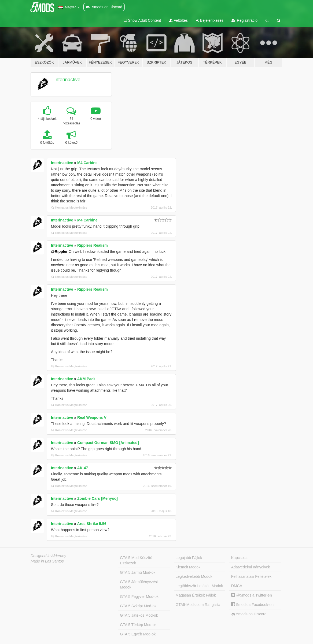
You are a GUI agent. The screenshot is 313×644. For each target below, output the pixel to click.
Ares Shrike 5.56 (92, 524)
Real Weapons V (92, 417)
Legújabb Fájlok (189, 558)
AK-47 (83, 468)
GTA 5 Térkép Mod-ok (138, 625)
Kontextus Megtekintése (69, 208)
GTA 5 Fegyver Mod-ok (139, 597)
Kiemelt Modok (188, 567)
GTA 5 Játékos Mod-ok (139, 615)
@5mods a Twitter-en (252, 595)
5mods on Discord (249, 614)
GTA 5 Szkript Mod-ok (138, 606)
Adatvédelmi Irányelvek (251, 567)
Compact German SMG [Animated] (108, 443)
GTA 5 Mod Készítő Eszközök (136, 560)
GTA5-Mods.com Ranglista (198, 605)
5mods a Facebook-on (252, 605)
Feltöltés (178, 20)
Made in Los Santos (47, 561)
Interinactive (67, 80)
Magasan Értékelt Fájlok (196, 595)
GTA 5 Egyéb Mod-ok (138, 634)
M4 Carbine (87, 163)
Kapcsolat (239, 558)
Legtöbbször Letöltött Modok (199, 586)
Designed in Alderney (48, 556)
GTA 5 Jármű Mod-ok (138, 572)
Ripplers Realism (93, 245)
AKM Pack (86, 379)
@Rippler (59, 251)
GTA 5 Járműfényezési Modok (139, 584)
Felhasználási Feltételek (251, 576)
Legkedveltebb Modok (194, 576)
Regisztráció (244, 20)
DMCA (237, 586)
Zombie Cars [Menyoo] (97, 498)
